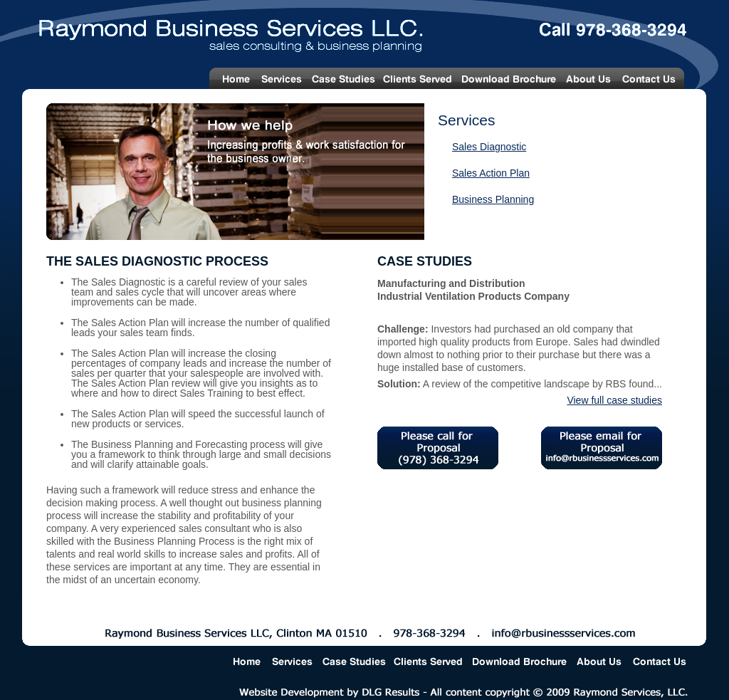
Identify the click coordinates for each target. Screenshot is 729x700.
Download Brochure (509, 78)
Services (282, 78)
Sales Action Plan (491, 173)
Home (232, 78)
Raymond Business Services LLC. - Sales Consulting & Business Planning (217, 30)
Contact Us (652, 78)
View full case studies (614, 400)
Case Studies (343, 78)
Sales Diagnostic (489, 147)
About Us (589, 78)
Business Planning (493, 199)
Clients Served (418, 78)
